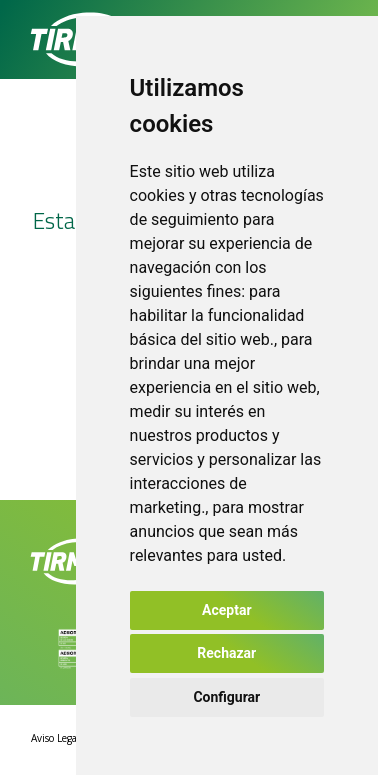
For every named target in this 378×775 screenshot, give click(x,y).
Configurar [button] (226, 697)
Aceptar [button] (227, 610)
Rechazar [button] (226, 653)
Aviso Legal (55, 738)
